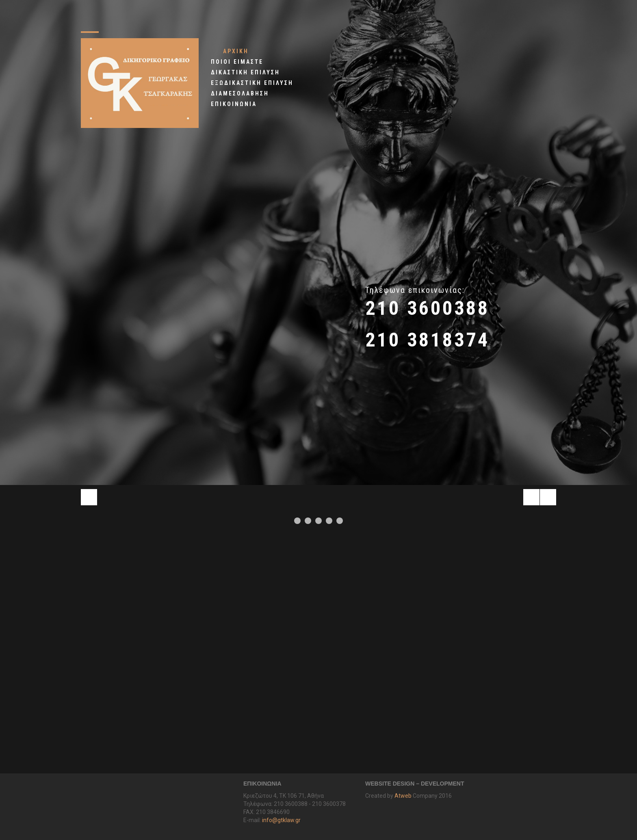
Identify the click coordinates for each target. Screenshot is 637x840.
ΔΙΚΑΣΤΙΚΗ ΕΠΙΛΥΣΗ (245, 72)
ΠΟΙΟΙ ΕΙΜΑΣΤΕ (237, 62)
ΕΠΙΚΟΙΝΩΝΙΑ (234, 104)
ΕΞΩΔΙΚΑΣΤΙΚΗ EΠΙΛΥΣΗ (252, 83)
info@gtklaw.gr (281, 820)
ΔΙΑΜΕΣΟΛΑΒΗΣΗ (240, 93)
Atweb (403, 796)
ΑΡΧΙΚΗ (236, 51)
